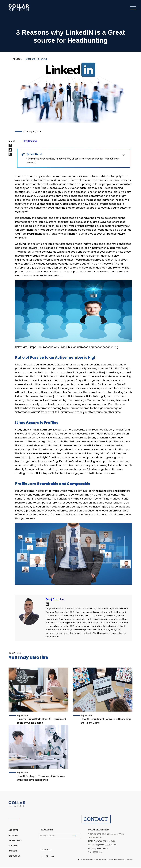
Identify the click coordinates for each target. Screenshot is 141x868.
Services (13, 836)
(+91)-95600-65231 (96, 853)
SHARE (12, 142)
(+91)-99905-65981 (102, 845)
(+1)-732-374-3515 (103, 842)
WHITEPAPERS (15, 841)
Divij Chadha (30, 142)
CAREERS (13, 851)
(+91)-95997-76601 (100, 849)
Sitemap (130, 860)
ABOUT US (13, 831)
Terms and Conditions (116, 860)
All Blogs (17, 60)
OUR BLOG (13, 846)
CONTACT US (14, 857)
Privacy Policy (101, 860)
